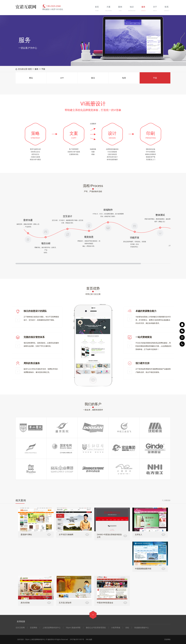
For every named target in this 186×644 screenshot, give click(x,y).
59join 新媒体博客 (73, 628)
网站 (31, 78)
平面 (43, 69)
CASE (120, 11)
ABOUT (155, 11)
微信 (93, 78)
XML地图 (89, 639)
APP (62, 78)
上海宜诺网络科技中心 (52, 628)
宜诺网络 (34, 628)
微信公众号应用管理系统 (96, 628)
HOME (97, 11)
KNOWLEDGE (132, 11)
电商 (124, 78)
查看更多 (167, 500)
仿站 (127, 628)
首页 (30, 69)
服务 (37, 69)
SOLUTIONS (108, 11)
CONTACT (167, 11)
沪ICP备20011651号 (77, 639)
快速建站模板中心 (142, 628)
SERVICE (143, 11)
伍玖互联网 (20, 628)
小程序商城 (116, 628)
